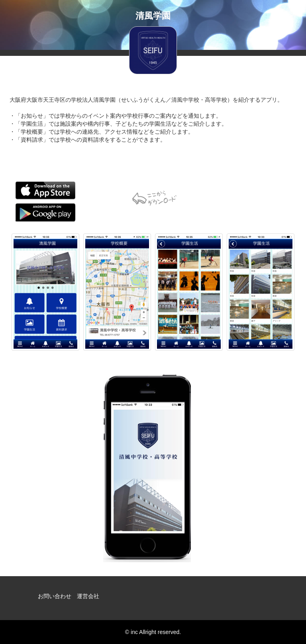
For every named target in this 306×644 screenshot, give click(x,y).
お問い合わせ (55, 596)
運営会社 (88, 596)
